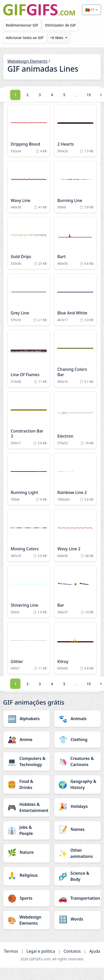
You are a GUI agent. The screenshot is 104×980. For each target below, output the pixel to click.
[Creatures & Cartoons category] (77, 761)
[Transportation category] (77, 898)
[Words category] (77, 919)
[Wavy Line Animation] (29, 187)
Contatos (72, 951)
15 (89, 95)
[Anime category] (27, 740)
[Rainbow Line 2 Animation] (75, 479)
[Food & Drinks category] (27, 784)
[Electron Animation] (75, 420)
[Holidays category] (77, 806)
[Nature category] (27, 852)
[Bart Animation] (75, 243)
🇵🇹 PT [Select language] (90, 10)
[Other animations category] (77, 853)
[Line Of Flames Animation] (29, 359)
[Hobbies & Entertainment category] (27, 807)
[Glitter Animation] (29, 648)
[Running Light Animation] (29, 479)
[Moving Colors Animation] (29, 535)
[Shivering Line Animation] (29, 592)
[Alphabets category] (27, 719)
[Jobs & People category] (27, 830)
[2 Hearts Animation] (75, 131)
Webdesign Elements (27, 61)
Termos (11, 951)
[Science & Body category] (77, 876)
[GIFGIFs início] (39, 10)
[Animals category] (77, 719)
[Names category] (77, 829)
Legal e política (41, 951)
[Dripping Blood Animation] (29, 131)
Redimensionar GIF (22, 25)
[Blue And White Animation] (75, 300)
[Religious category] (27, 875)
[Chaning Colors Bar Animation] (75, 359)
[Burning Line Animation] (75, 187)
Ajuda (95, 951)
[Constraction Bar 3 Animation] (29, 420)
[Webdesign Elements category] (27, 920)
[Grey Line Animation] (29, 300)
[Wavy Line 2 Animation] (75, 535)
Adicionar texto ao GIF (25, 38)
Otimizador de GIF (60, 25)
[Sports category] (27, 898)
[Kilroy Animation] (75, 648)
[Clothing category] (77, 740)
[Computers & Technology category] (27, 761)
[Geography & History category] (77, 784)
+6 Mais (57, 38)
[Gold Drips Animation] (29, 243)
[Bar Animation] (75, 592)
